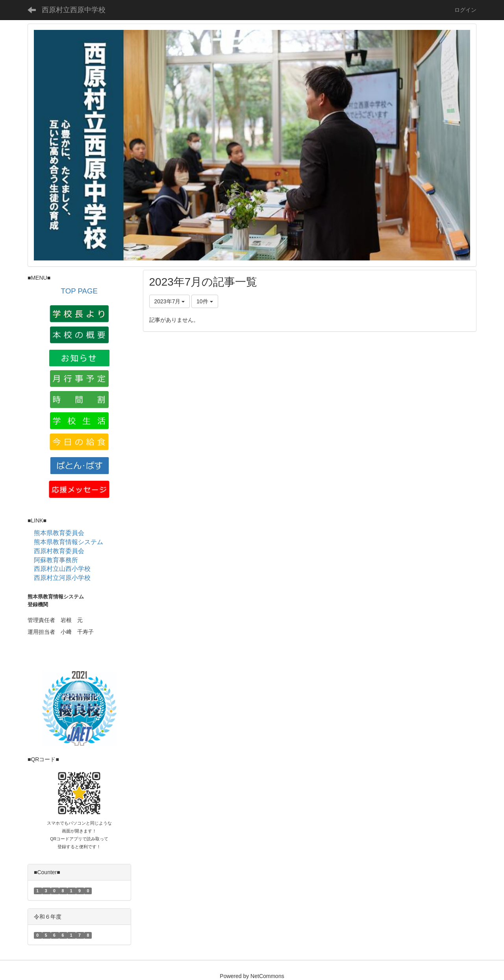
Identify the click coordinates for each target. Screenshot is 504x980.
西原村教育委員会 (59, 551)
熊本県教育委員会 (59, 533)
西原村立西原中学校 (74, 10)
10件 (205, 301)
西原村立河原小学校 (62, 578)
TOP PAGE (79, 291)
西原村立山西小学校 (62, 569)
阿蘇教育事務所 (56, 560)
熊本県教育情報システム (69, 542)
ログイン (465, 10)
